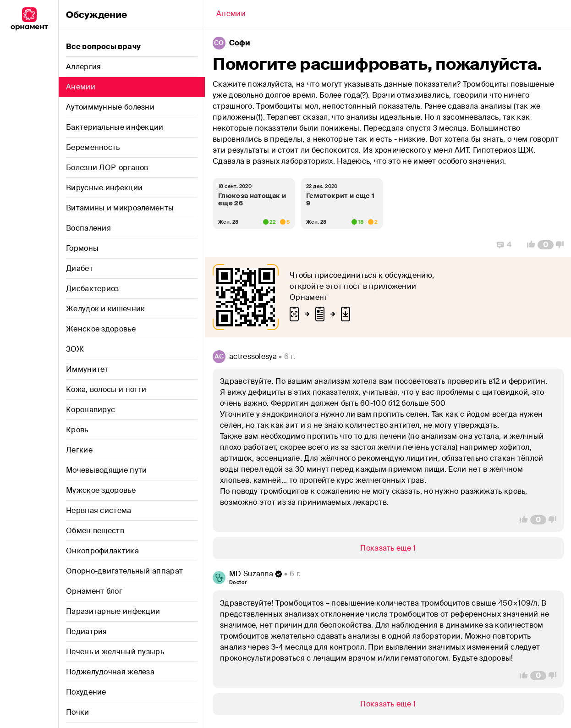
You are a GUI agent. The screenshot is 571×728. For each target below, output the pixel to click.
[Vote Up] (528, 245)
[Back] (231, 15)
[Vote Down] (562, 245)
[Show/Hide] (388, 548)
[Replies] (504, 245)
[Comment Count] (546, 245)
